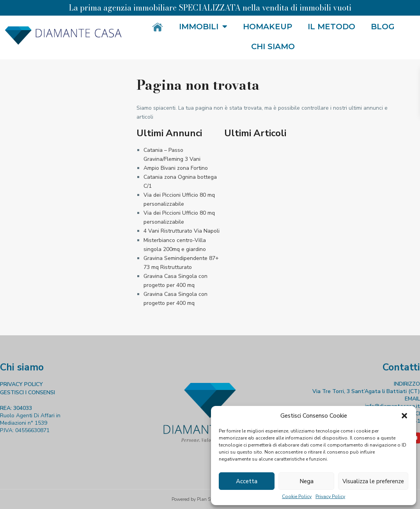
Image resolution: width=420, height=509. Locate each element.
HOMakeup (268, 27)
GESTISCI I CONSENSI (27, 392)
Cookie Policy (297, 497)
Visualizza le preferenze (373, 481)
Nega (307, 481)
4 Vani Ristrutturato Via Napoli (182, 231)
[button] (404, 416)
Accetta (247, 481)
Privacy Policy (330, 497)
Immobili (203, 27)
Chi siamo (273, 46)
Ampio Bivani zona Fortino (176, 168)
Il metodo (331, 27)
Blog (383, 27)
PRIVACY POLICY (21, 384)
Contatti (401, 367)
